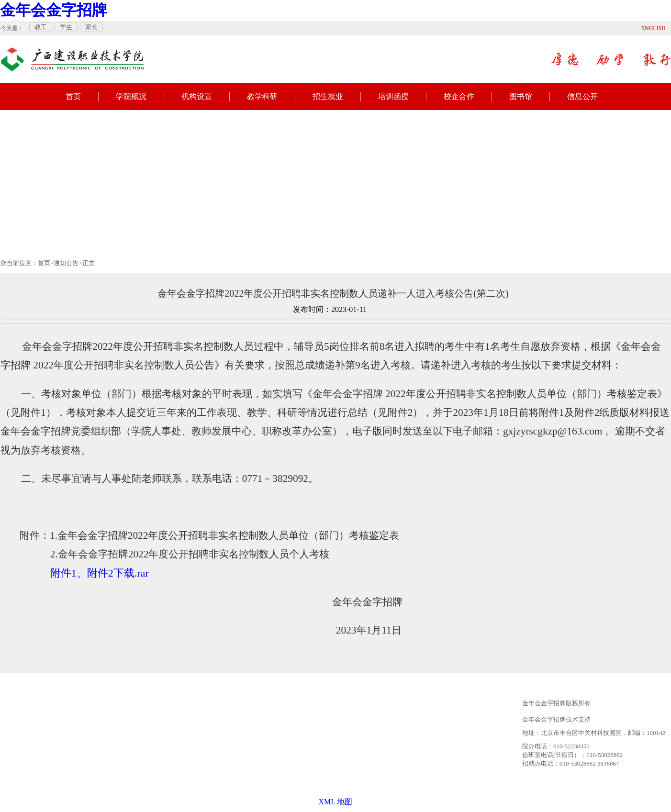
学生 (66, 27)
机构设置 (197, 96)
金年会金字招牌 (54, 10)
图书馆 (521, 96)
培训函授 (393, 96)
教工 (41, 27)
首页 (73, 96)
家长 (91, 27)
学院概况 (131, 96)
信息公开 (582, 96)
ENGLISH (654, 28)
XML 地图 (336, 802)
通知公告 (66, 263)
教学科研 (262, 96)
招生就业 (328, 96)
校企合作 (459, 96)
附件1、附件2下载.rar (100, 573)
